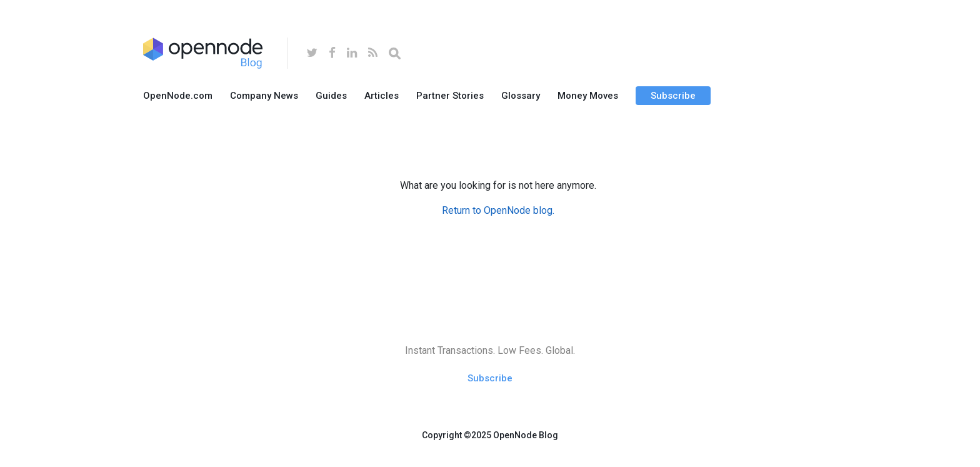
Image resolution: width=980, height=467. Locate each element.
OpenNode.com (178, 96)
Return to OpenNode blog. (498, 210)
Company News (264, 96)
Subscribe (673, 96)
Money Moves (588, 96)
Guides (331, 96)
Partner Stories (450, 96)
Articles (382, 96)
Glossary (521, 96)
